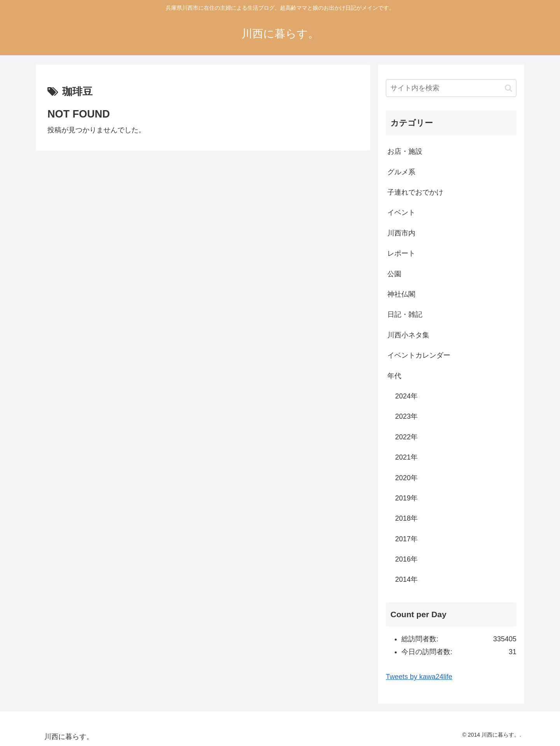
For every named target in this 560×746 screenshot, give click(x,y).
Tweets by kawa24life (419, 677)
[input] (451, 88)
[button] (508, 88)
